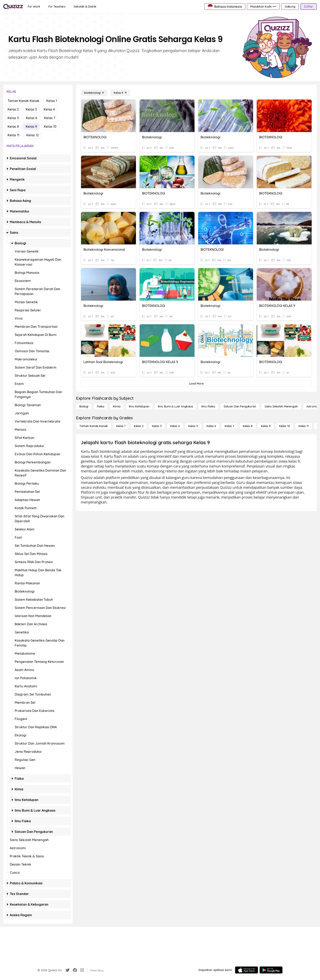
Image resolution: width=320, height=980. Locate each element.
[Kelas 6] (211, 426)
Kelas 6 (32, 118)
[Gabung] (290, 7)
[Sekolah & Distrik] (85, 7)
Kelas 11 (13, 135)
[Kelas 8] (248, 426)
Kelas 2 (13, 109)
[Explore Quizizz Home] (13, 7)
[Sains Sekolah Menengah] (281, 406)
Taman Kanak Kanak (23, 101)
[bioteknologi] (94, 93)
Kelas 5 (13, 118)
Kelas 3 (31, 109)
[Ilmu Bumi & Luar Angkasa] (176, 406)
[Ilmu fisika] (208, 406)
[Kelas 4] (175, 426)
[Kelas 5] (193, 426)
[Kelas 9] (120, 93)
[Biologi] (84, 406)
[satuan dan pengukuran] (240, 406)
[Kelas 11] (304, 426)
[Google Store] (271, 970)
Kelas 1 (52, 101)
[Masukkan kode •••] (263, 7)
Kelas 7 (50, 118)
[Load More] (196, 384)
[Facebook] (75, 970)
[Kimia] (117, 406)
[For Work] (34, 7)
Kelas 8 (13, 126)
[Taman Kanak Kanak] (94, 426)
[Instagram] (82, 970)
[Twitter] (68, 970)
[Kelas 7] (229, 426)
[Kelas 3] (157, 426)
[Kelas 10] (285, 426)
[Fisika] (101, 406)
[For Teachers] (57, 7)
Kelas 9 (31, 126)
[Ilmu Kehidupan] (139, 406)
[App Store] (247, 970)
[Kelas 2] (139, 426)
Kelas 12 (33, 135)
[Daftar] (309, 7)
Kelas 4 (49, 109)
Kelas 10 (50, 126)
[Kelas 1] (121, 426)
